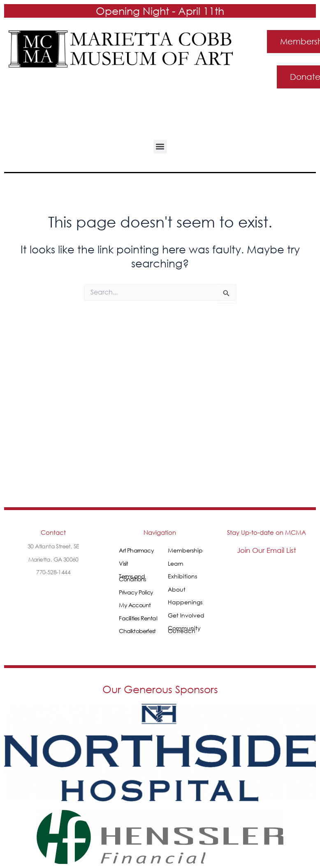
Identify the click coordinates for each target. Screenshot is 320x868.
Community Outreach (184, 629)
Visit (123, 563)
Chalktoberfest (137, 631)
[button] (160, 147)
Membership (185, 550)
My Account (135, 605)
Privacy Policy (136, 592)
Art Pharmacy (136, 550)
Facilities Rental (138, 618)
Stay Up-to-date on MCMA (267, 532)
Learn (176, 563)
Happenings (185, 602)
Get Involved (186, 615)
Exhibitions (182, 576)
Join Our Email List (267, 550)
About (177, 589)
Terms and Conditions (132, 578)
